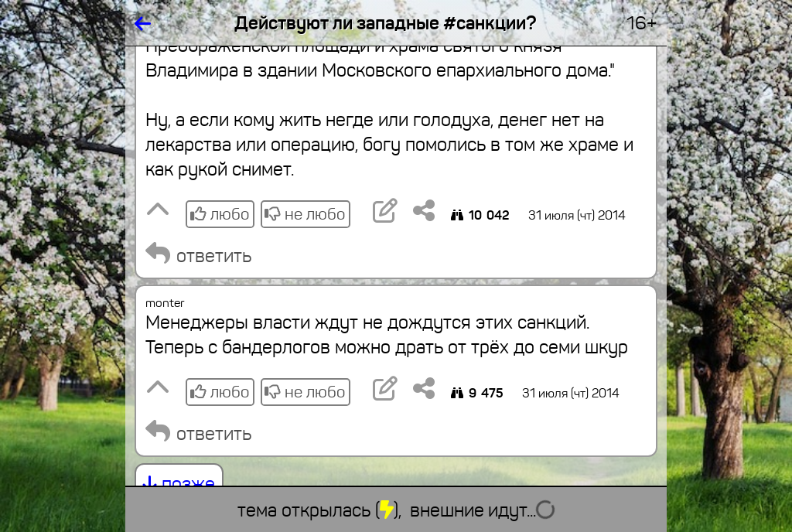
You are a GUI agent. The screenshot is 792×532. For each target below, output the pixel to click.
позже (179, 484)
